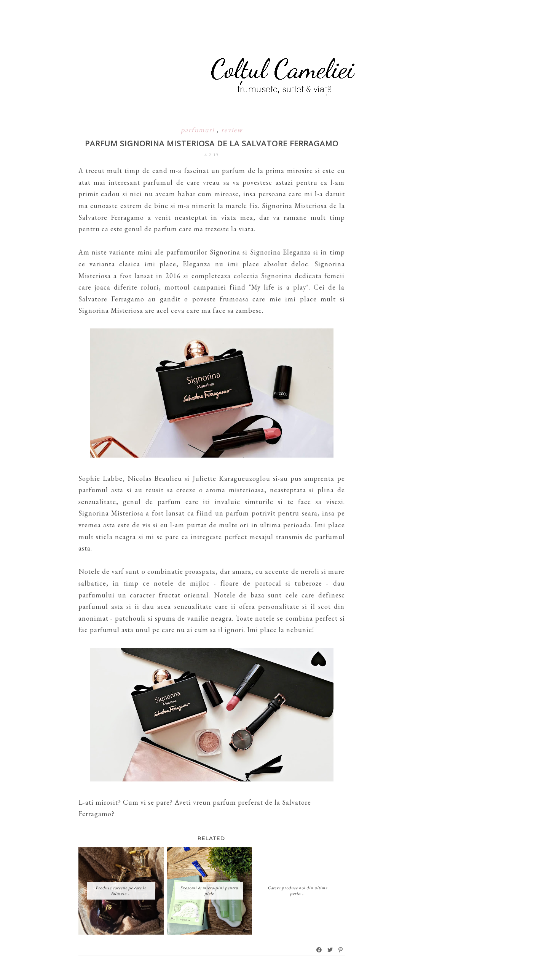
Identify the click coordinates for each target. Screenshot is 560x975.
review (232, 130)
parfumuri (199, 130)
